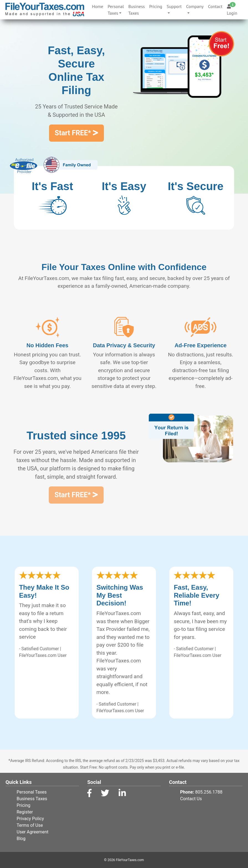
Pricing (156, 6)
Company (195, 6)
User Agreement (33, 832)
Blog (21, 839)
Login (232, 10)
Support (174, 6)
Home (99, 6)
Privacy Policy (30, 819)
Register (25, 812)
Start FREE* (76, 133)
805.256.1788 (209, 792)
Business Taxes (136, 10)
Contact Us (191, 799)
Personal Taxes (116, 10)
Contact (215, 6)
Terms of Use (30, 825)
